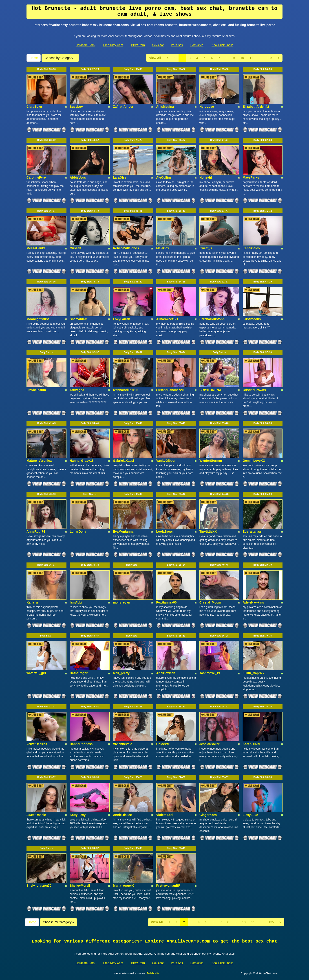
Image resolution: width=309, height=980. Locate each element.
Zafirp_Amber (123, 107)
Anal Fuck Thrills (222, 45)
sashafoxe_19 (210, 673)
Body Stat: (46, 69)
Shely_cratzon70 (39, 886)
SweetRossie (36, 815)
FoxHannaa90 (167, 602)
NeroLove (207, 107)
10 (242, 58)
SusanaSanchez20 (170, 390)
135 (269, 58)
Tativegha (77, 390)
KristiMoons (252, 319)
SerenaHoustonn (212, 319)
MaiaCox (163, 248)
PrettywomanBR (168, 886)
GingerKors (208, 815)
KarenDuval (252, 744)
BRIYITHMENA (210, 390)
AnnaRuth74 (36, 532)
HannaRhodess (81, 744)
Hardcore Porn (85, 45)
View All (155, 58)
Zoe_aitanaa (252, 532)
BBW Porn (138, 45)
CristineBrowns (254, 390)
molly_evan (121, 602)
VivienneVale (122, 744)
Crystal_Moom (210, 602)
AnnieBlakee (122, 815)
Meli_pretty (121, 673)
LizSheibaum (36, 390)
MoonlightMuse (38, 319)
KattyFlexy (78, 815)
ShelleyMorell (80, 886)
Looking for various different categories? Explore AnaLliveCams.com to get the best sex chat (154, 941)
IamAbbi (76, 602)
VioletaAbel (165, 815)
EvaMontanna (123, 532)
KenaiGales (251, 248)
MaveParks (251, 177)
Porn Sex (177, 45)
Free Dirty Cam (113, 45)
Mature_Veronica (39, 461)
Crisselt (76, 248)
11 (251, 58)
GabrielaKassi (123, 461)
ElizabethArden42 (256, 107)
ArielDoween (166, 673)
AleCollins (164, 177)
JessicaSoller (210, 744)
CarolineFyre (36, 177)
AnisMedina (165, 107)
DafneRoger (79, 673)
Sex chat (158, 45)
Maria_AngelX (123, 886)
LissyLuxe (250, 815)
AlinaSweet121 (167, 319)
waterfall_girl (36, 673)
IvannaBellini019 (125, 390)
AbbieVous (78, 177)
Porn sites (197, 45)
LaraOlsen (121, 177)
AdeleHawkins (253, 602)
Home (34, 58)
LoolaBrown (165, 532)
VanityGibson (166, 461)
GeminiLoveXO (254, 461)
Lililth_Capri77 (254, 673)
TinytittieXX (208, 532)
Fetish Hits (153, 973)
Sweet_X (206, 248)
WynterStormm (211, 461)
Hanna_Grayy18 (82, 461)
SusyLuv (76, 107)
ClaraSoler (34, 107)
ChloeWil (163, 744)
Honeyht (206, 177)
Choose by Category (60, 58)
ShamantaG (79, 319)
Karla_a (32, 602)
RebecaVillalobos (126, 248)
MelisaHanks (36, 248)
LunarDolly (78, 532)
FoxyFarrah (121, 319)
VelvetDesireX (37, 744)
